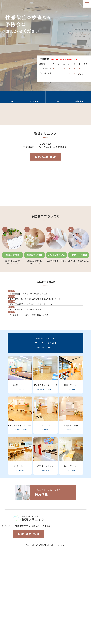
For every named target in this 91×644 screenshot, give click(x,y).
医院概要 (55, 626)
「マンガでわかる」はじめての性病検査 (45, 155)
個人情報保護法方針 (81, 626)
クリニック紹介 (45, 115)
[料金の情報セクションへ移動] (57, 98)
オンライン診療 (45, 145)
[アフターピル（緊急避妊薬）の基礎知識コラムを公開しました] (46, 356)
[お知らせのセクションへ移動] (80, 98)
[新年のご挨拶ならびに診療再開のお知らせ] (46, 381)
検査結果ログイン (45, 125)
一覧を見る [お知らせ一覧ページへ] (45, 409)
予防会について (66, 626)
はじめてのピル (45, 165)
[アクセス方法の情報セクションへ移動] (34, 98)
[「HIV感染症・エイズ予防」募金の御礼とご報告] (46, 393)
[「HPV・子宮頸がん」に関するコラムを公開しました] (46, 369)
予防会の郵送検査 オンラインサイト (45, 135)
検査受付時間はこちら (64, 77)
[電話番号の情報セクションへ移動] (11, 98)
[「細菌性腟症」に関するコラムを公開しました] (46, 344)
